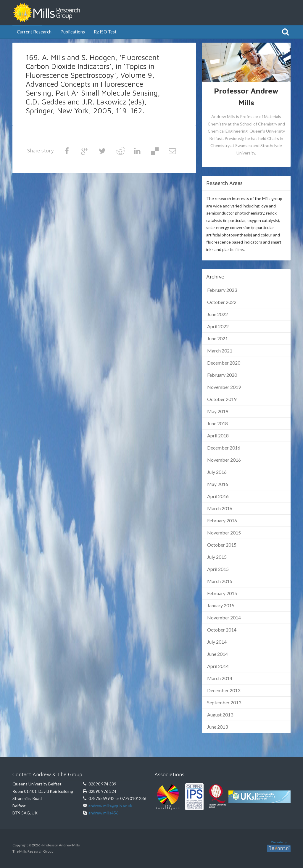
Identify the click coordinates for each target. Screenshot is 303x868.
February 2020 (222, 375)
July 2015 (217, 557)
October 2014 (222, 630)
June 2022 (217, 314)
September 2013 (224, 702)
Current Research (34, 32)
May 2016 (218, 484)
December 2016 (224, 448)
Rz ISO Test (105, 32)
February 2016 (222, 520)
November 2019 (224, 387)
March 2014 (220, 678)
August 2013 (220, 715)
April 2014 (218, 666)
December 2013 (224, 690)
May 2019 (218, 411)
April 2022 (218, 326)
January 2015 (221, 605)
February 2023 (222, 290)
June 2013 (217, 727)
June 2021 (217, 338)
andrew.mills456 (103, 813)
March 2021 (220, 351)
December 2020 (224, 363)
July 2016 (217, 472)
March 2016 (220, 508)
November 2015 (224, 533)
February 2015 (222, 593)
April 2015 (218, 569)
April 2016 (218, 496)
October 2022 (222, 302)
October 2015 (222, 545)
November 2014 (224, 617)
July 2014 (217, 642)
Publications (73, 32)
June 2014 (217, 654)
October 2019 (222, 399)
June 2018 (217, 423)
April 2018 (218, 435)
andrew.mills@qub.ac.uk (110, 806)
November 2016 (224, 460)
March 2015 (220, 581)
